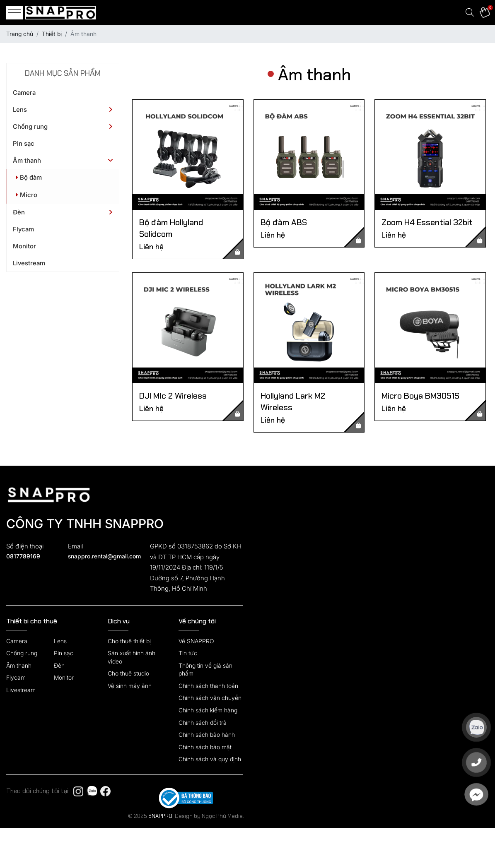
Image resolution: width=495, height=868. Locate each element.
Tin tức (188, 653)
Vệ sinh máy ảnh (130, 686)
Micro (26, 195)
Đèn (19, 212)
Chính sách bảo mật (205, 747)
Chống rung (30, 126)
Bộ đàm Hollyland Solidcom (171, 228)
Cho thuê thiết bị (129, 641)
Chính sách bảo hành (207, 735)
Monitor (24, 246)
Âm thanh (27, 160)
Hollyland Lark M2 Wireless (293, 402)
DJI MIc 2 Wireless (173, 396)
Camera (24, 93)
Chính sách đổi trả (203, 723)
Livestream (29, 263)
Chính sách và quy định (210, 759)
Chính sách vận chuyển (210, 698)
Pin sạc (24, 143)
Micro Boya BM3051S (420, 396)
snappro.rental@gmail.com (104, 556)
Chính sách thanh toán (208, 686)
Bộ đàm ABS (284, 222)
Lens (20, 109)
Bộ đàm (29, 177)
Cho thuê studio (128, 673)
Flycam (23, 229)
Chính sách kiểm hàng (208, 710)
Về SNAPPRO (196, 641)
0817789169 (23, 556)
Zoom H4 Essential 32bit (427, 222)
